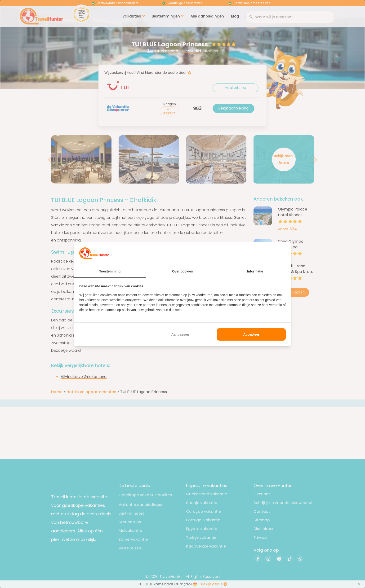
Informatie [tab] (255, 271)
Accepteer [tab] (251, 334)
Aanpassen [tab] (180, 334)
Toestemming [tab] (110, 271)
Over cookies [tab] (182, 271)
